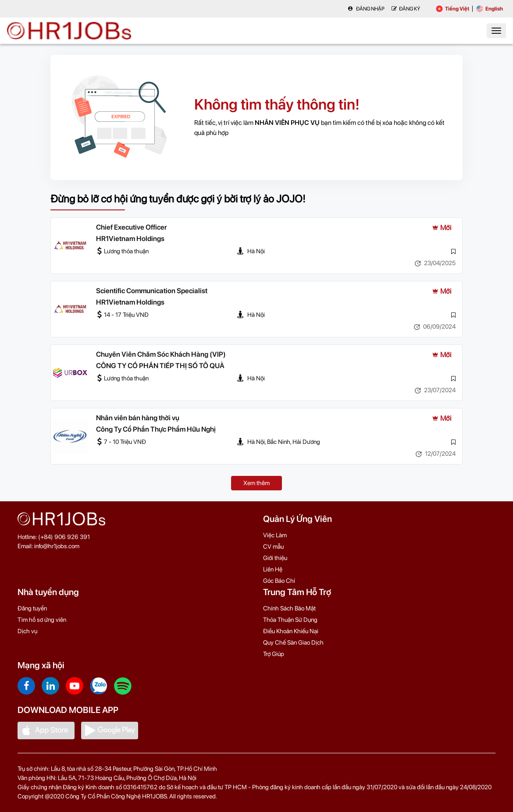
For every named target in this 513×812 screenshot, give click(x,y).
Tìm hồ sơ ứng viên (42, 620)
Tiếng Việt (452, 9)
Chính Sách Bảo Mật (289, 608)
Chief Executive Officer (132, 227)
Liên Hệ (273, 569)
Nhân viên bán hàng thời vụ (138, 418)
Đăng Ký (406, 9)
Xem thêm (256, 483)
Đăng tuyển (32, 608)
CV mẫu (273, 546)
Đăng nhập (366, 9)
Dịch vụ (27, 631)
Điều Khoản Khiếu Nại (291, 631)
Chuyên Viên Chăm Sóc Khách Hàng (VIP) (161, 354)
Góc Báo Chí (279, 581)
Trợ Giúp (274, 654)
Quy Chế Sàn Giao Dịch (293, 642)
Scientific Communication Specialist (152, 291)
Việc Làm (275, 535)
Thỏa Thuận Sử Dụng (290, 620)
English (490, 9)
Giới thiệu (275, 558)
